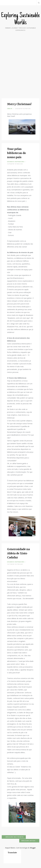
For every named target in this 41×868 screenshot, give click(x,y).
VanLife (10, 109)
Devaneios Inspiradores (16, 162)
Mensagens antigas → (29, 841)
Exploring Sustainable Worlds (20, 19)
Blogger (33, 848)
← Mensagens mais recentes (14, 837)
